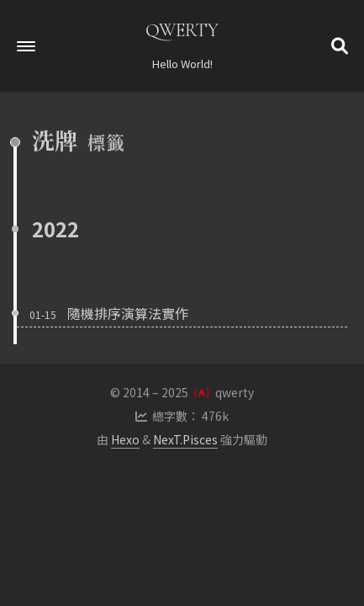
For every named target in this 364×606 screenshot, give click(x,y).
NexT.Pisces (185, 439)
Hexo (125, 439)
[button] (26, 46)
